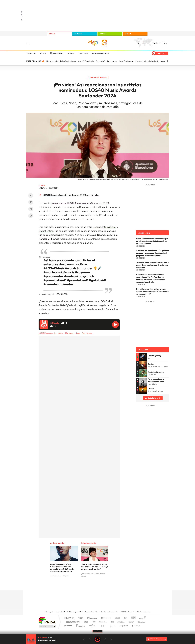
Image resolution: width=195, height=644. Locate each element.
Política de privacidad (75, 612)
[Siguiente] (168, 61)
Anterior (84, 639)
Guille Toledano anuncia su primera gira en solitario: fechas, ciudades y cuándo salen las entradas (152, 241)
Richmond (68, 625)
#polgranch (85, 276)
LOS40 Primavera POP (101, 53)
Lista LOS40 (31, 53)
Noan (78, 333)
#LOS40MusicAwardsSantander (68, 268)
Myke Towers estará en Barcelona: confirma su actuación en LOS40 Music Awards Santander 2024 (62, 568)
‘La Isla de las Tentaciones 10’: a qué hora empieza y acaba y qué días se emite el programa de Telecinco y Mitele (153, 253)
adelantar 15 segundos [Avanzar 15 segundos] (105, 639)
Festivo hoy (112, 61)
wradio (93, 621)
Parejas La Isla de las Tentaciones (150, 61)
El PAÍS (69, 618)
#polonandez (53, 276)
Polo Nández (87, 333)
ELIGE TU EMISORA (156, 639)
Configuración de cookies (110, 612)
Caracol (142, 618)
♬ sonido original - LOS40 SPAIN (53, 294)
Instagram (83, 585)
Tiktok (88, 585)
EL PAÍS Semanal (121, 621)
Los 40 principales (81, 618)
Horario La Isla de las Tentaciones (61, 61)
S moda (113, 625)
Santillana (93, 618)
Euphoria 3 (100, 61)
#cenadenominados (58, 284)
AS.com (124, 618)
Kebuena (140, 621)
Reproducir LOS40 (115, 325)
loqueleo (124, 625)
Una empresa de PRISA (47, 620)
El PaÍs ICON (103, 625)
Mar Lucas (69, 333)
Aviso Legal (49, 612)
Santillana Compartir (106, 618)
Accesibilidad (60, 612)
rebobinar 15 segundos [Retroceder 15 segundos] (90, 639)
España (155, 43)
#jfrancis (67, 272)
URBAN (128, 34)
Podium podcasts (92, 625)
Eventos (70, 53)
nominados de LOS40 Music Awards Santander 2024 (80, 203)
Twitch (107, 585)
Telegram (31, 216)
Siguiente (111, 639)
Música (43, 53)
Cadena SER (117, 618)
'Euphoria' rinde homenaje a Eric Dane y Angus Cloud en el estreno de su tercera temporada (152, 265)
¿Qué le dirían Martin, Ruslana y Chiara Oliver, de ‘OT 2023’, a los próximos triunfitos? (94, 567)
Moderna (80, 625)
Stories (112, 585)
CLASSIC (78, 34)
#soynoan (82, 272)
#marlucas (52, 272)
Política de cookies (92, 612)
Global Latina (46, 231)
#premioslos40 (55, 280)
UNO (86, 621)
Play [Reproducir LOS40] (97, 639)
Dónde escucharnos (144, 612)
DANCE (103, 34)
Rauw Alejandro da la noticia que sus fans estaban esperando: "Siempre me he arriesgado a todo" (153, 291)
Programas (58, 53)
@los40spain (44, 257)
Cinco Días (103, 621)
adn (133, 618)
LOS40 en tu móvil (128, 612)
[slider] (97, 634)
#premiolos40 (78, 280)
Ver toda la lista (151, 398)
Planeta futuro (131, 621)
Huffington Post (72, 621)
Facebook (31, 196)
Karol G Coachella (86, 61)
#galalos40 (97, 280)
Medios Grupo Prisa (47, 626)
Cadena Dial (112, 621)
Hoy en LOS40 (83, 53)
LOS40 (52, 34)
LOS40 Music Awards (97, 77)
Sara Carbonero (126, 61)
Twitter (31, 202)
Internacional (109, 227)
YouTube (93, 585)
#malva (70, 276)
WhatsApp (31, 209)
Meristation (136, 625)
